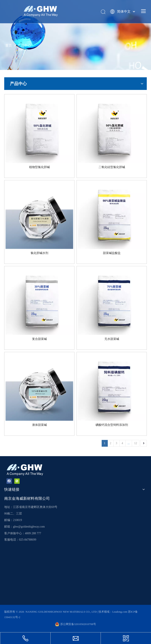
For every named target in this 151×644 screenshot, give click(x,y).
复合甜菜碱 (39, 339)
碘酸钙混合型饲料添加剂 (112, 425)
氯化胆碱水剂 (39, 253)
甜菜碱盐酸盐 (112, 253)
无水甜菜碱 (112, 339)
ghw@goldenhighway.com (29, 527)
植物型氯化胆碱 (39, 167)
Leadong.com (120, 612)
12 (136, 443)
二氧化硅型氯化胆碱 (112, 167)
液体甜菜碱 (39, 425)
